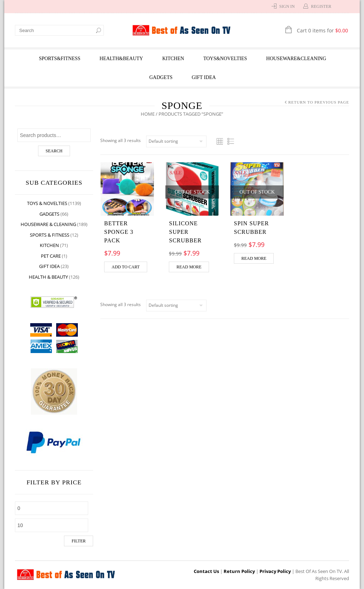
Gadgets (161, 77)
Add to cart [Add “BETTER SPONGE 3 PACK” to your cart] (126, 267)
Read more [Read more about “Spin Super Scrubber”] (254, 258)
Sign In (287, 6)
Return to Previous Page (319, 102)
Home (148, 114)
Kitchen (173, 59)
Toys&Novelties (225, 59)
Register (321, 6)
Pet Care (51, 256)
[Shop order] (176, 141)
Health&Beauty (121, 59)
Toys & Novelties (47, 203)
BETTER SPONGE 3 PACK (119, 232)
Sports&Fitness (60, 59)
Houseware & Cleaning (48, 224)
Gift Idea (204, 77)
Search (54, 151)
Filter (79, 541)
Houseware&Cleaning (296, 59)
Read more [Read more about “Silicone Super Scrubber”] (189, 267)
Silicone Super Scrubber (186, 232)
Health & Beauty (48, 277)
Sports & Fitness (50, 235)
